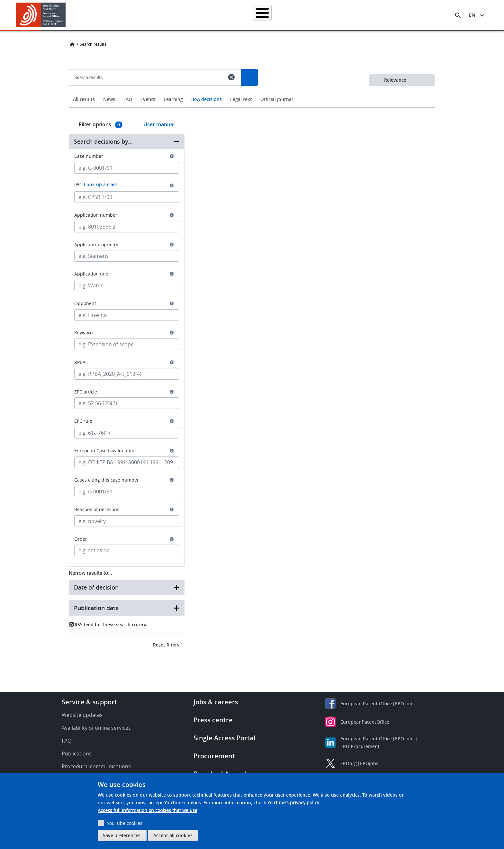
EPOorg (349, 763)
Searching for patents (183, 15)
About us (386, 15)
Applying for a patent (235, 15)
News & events (321, 15)
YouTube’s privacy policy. (294, 803)
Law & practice (281, 15)
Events (148, 99)
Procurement (214, 756)
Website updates (82, 715)
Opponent (85, 303)
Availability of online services (96, 728)
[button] (67, 15)
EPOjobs (369, 763)
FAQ (128, 99)
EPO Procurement (360, 746)
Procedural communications (96, 766)
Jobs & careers (216, 702)
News (109, 99)
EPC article (86, 392)
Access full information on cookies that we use (148, 810)
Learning (356, 15)
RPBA (80, 362)
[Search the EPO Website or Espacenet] (458, 15)
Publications (77, 754)
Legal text (241, 99)
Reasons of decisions (97, 510)
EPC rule (83, 421)
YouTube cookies (125, 823)
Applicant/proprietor (96, 245)
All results (84, 99)
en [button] (472, 15)
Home (72, 44)
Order (81, 539)
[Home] (41, 15)
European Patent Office (366, 704)
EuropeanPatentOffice (365, 722)
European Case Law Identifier (106, 451)
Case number (89, 156)
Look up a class (101, 184)
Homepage (140, 15)
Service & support (89, 702)
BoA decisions (207, 99)
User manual (159, 124)
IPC (96, 184)
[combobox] (252, 92)
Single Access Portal (225, 738)
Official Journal (277, 99)
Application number (96, 215)
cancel (231, 77)
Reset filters (166, 645)
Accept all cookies (173, 835)
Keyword (84, 333)
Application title (91, 274)
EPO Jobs (405, 704)
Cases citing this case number (107, 480)
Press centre (213, 720)
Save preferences (122, 835)
